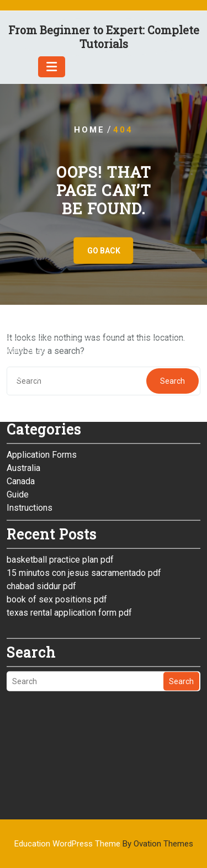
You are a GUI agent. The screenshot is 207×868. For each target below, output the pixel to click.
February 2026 (34, 311)
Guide (18, 429)
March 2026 (30, 297)
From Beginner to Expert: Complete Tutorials (104, 37)
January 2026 (33, 324)
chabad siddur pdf (41, 520)
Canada (21, 416)
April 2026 (26, 284)
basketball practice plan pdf (60, 494)
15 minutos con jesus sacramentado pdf (84, 507)
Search (181, 616)
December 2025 (38, 337)
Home (89, 130)
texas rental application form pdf (69, 547)
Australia (23, 402)
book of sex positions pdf (57, 534)
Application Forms (42, 389)
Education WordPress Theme (104, 844)
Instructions (30, 442)
